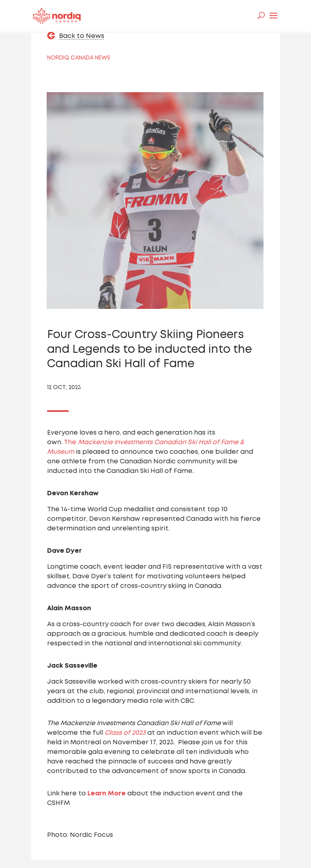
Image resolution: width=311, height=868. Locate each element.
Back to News (82, 36)
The (71, 442)
